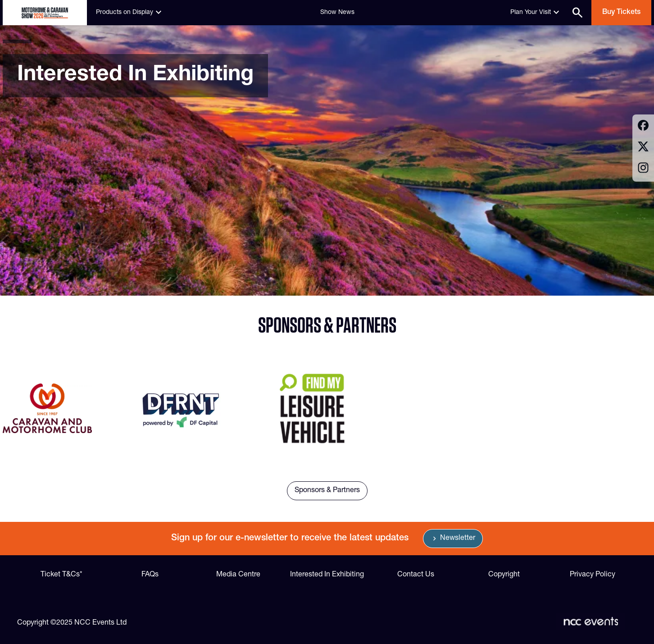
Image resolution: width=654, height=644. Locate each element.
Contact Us (416, 575)
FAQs (150, 575)
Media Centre (238, 575)
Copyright (504, 575)
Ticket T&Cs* (61, 575)
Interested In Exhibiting (327, 575)
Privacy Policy (593, 575)
